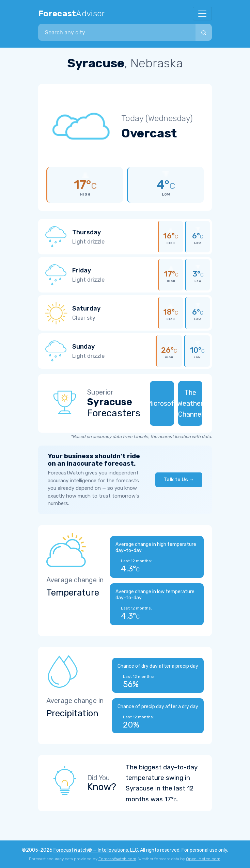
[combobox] (117, 32)
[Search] (204, 32)
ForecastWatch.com (117, 859)
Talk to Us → (179, 480)
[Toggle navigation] (202, 14)
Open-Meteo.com (203, 859)
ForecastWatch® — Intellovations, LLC (96, 850)
